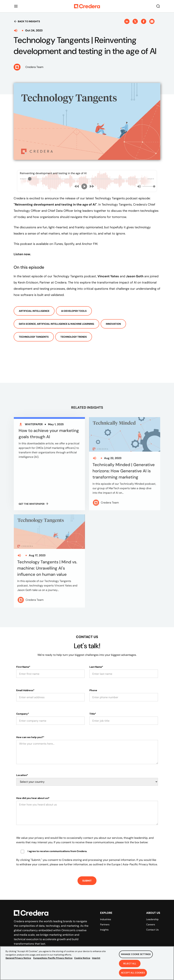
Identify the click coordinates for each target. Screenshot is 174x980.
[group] (87, 181)
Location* (22, 775)
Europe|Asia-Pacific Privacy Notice (53, 958)
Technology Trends (74, 337)
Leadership (152, 919)
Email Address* (25, 690)
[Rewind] (77, 186)
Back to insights (27, 21)
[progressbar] (87, 179)
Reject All (130, 964)
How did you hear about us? (33, 798)
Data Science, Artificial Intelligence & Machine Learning (56, 324)
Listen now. (22, 254)
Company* (23, 714)
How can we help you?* (30, 737)
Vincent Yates (108, 276)
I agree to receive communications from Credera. (57, 851)
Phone (93, 690)
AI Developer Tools (74, 311)
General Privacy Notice (18, 958)
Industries (106, 919)
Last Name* (96, 667)
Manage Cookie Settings (136, 954)
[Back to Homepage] (87, 6)
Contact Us (152, 930)
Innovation (113, 324)
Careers (151, 924)
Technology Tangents (34, 337)
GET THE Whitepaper (34, 506)
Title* (93, 714)
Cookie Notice (82, 958)
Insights (104, 930)
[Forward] (92, 186)
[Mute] (139, 186)
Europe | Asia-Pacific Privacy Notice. (135, 864)
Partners (105, 924)
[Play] (84, 186)
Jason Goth (135, 276)
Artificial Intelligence (34, 311)
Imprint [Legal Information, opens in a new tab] (96, 958)
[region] (87, 963)
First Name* (23, 667)
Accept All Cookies (133, 973)
